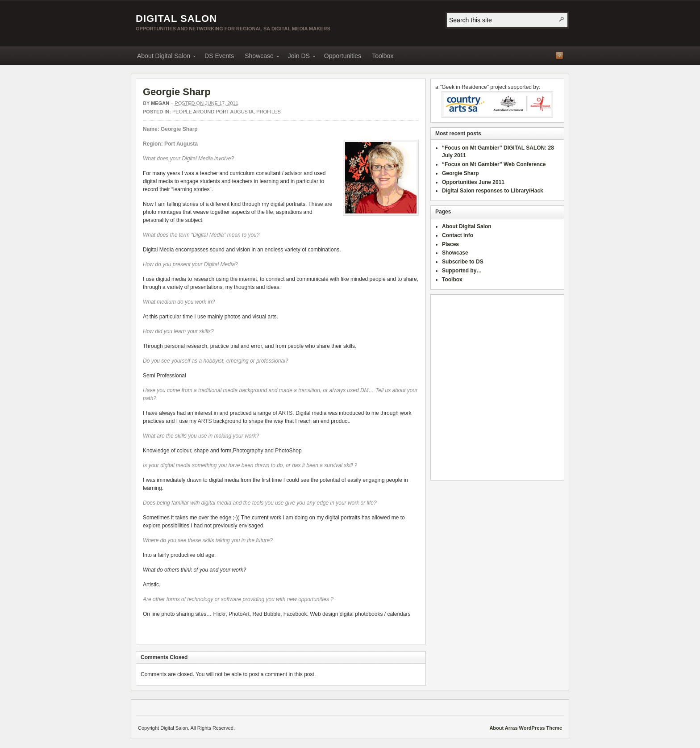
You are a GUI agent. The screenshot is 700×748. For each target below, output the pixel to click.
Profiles (268, 112)
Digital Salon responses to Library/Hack (493, 191)
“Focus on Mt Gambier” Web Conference (494, 164)
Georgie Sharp (177, 92)
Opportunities (343, 56)
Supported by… (462, 271)
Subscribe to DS (463, 262)
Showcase (259, 57)
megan (160, 103)
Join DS (299, 57)
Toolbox (383, 56)
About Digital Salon (164, 57)
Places (450, 244)
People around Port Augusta (213, 112)
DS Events (219, 56)
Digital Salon (176, 19)
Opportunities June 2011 (473, 182)
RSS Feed (559, 55)
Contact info (458, 235)
